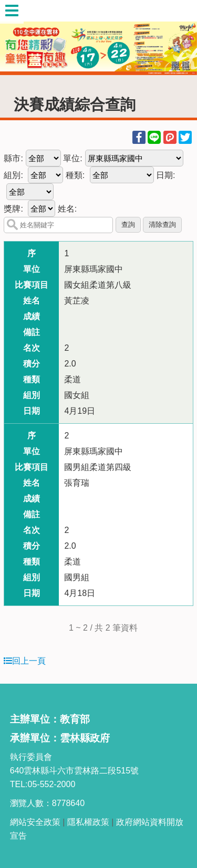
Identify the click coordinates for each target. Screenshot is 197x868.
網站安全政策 (35, 822)
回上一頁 (25, 661)
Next (179, 38)
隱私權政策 (88, 822)
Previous (18, 38)
